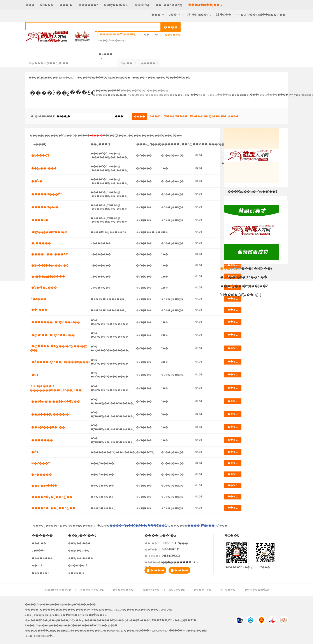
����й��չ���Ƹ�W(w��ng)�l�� (104, 78)
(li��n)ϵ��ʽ (151, 590)
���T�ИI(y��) (257, 268)
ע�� (175, 15)
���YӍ (141, 5)
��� (30, 5)
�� (147, 35)
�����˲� (76, 573)
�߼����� (173, 35)
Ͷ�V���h (177, 590)
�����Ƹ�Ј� (116, 95)
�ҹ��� (47, 5)
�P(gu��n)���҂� (58, 590)
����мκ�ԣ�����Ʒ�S (109, 232)
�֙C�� (224, 15)
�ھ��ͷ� (156, 570)
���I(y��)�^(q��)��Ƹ (244, 286)
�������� (42, 558)
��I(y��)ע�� (79, 551)
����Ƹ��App (169, 5)
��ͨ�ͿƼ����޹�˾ (103, 463)
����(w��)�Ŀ (92, 590)
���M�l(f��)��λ (205, 5)
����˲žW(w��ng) (61, 78)
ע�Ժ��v (38, 551)
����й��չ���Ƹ (107, 91)
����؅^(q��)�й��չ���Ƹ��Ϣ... (140, 525)
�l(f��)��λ (78, 565)
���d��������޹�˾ (108, 299)
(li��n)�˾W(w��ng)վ (240, 295)
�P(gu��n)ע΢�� (199, 15)
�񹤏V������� (101, 243)
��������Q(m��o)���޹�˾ (113, 452)
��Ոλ (233, 310)
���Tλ (229, 270)
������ (202, 590)
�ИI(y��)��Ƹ (116, 5)
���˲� (66, 5)
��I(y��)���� (81, 558)
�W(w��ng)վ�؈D (257, 590)
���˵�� (39, 543)
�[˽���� (228, 590)
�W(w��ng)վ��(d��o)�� (261, 15)
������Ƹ (88, 5)
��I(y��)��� (79, 543)
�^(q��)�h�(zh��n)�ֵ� (244, 277)
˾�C (156, 35)
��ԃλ (37, 565)
